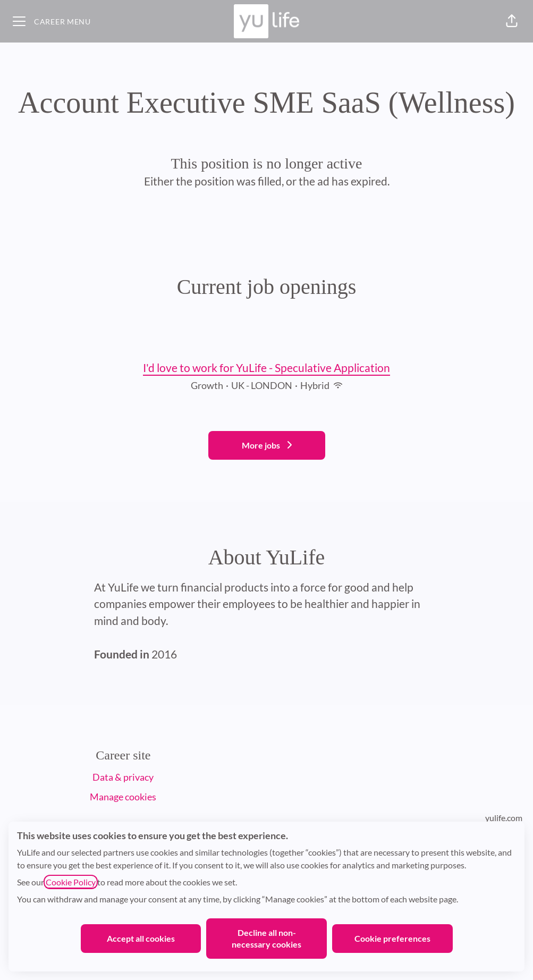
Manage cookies (123, 797)
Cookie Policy (71, 882)
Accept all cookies (141, 938)
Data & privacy (123, 777)
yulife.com (504, 818)
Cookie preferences (392, 938)
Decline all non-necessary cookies (266, 938)
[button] (512, 21)
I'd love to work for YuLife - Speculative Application (266, 368)
